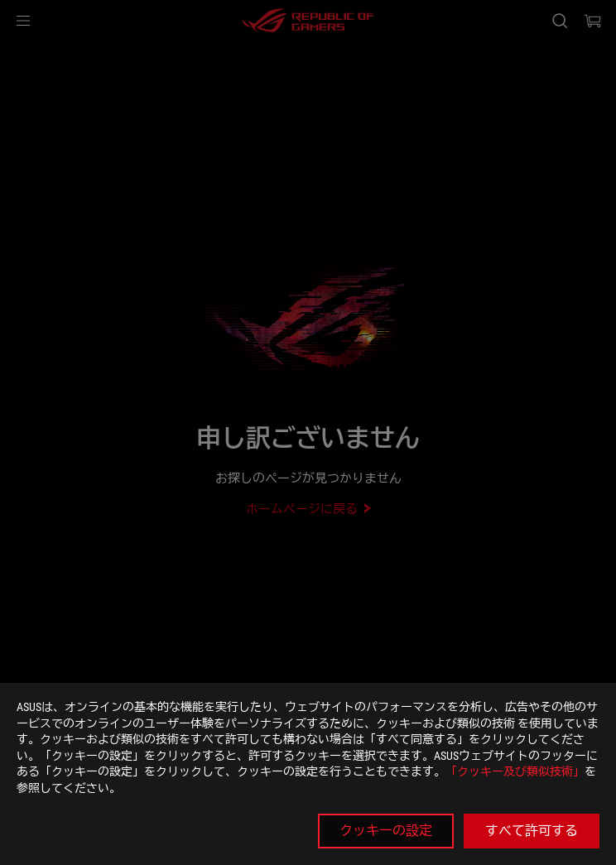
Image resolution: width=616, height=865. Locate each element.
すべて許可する (532, 831)
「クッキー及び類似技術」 (515, 771)
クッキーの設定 (386, 831)
